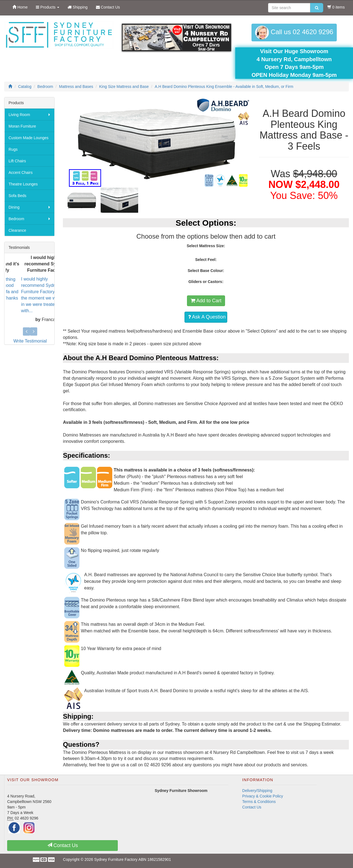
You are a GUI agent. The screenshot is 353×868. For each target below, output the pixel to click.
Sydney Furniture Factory (116, 859)
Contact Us (252, 807)
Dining (14, 207)
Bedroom (16, 219)
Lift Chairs (17, 161)
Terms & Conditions (259, 802)
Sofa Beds (18, 196)
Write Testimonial (30, 341)
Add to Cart (206, 301)
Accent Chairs (21, 172)
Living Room (19, 115)
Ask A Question (207, 317)
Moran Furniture (22, 126)
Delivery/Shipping (257, 791)
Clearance (17, 230)
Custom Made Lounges (29, 138)
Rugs (13, 149)
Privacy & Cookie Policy (263, 796)
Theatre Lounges (23, 184)
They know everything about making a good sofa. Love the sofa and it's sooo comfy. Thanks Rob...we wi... (25, 292)
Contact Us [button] (63, 845)
